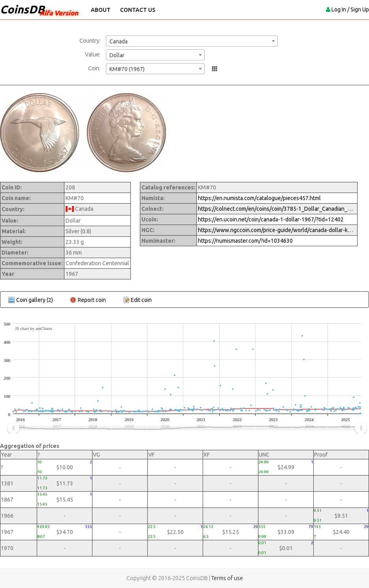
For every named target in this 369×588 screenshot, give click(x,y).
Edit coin (141, 300)
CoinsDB (22, 9)
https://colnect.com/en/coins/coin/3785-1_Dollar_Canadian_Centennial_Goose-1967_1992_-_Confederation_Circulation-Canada (277, 209)
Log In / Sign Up (350, 9)
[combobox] (192, 41)
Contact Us (138, 10)
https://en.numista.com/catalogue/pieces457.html (259, 198)
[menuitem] (187, 428)
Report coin (92, 300)
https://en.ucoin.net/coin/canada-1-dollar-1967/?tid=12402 (271, 219)
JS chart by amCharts (34, 328)
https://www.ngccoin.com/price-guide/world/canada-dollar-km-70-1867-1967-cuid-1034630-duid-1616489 (277, 230)
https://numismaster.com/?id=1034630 (245, 241)
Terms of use (227, 578)
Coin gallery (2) (35, 300)
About (101, 10)
